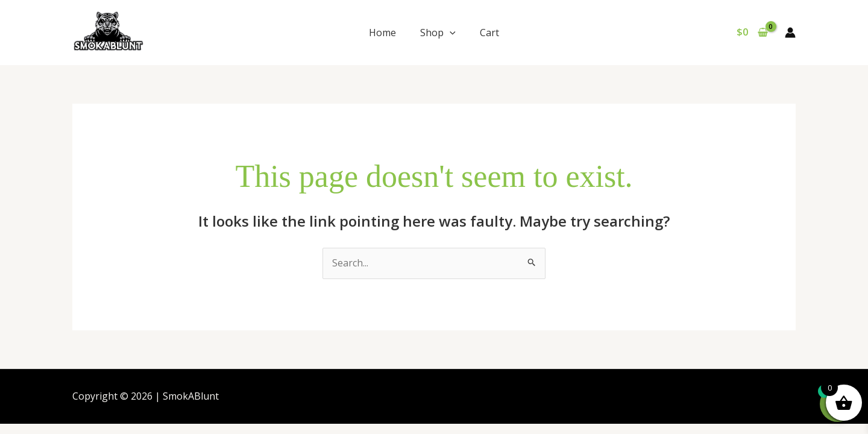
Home (382, 33)
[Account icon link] (790, 33)
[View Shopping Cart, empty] (752, 33)
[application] (450, 33)
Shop (438, 33)
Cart (489, 33)
